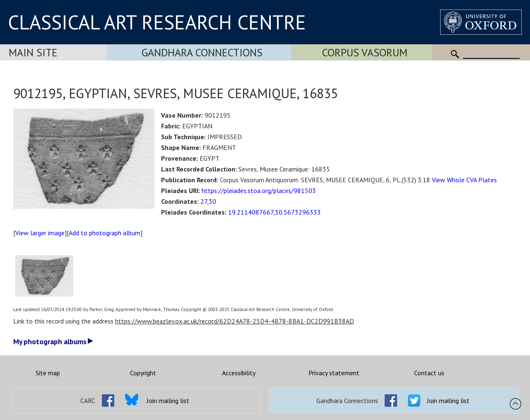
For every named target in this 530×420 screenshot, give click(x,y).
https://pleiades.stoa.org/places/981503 (259, 191)
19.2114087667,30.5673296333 (275, 212)
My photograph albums (53, 342)
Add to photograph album (105, 233)
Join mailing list (168, 401)
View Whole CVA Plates (464, 180)
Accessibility (239, 373)
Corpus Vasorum (365, 52)
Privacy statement (334, 373)
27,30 (208, 201)
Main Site (33, 52)
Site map (48, 373)
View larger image (40, 233)
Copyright (143, 373)
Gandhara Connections (202, 52)
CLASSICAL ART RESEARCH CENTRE (157, 22)
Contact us (429, 373)
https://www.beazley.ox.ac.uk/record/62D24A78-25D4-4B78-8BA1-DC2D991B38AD (235, 321)
